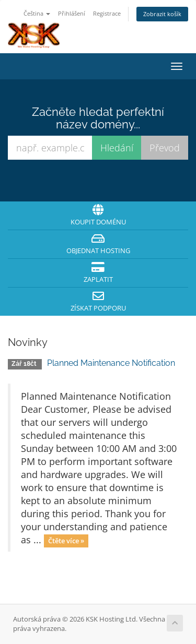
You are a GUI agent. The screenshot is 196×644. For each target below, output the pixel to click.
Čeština (37, 13)
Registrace (107, 13)
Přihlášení (72, 13)
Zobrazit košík (162, 14)
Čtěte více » (66, 541)
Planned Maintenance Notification (111, 363)
